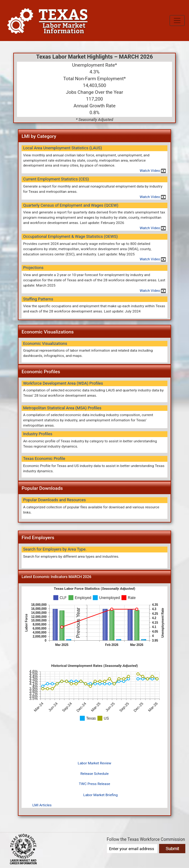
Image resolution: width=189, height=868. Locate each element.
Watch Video (153, 171)
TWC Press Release (94, 784)
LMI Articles (42, 805)
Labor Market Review (94, 763)
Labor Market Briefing (101, 795)
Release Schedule (95, 774)
